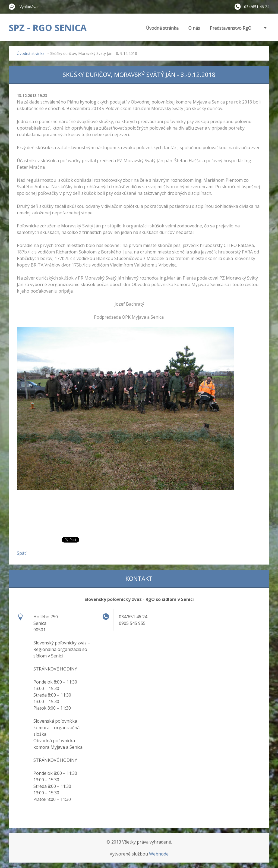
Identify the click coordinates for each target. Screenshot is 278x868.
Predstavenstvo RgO (231, 28)
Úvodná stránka (162, 28)
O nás (194, 28)
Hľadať (12, 7)
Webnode (159, 854)
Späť (21, 553)
